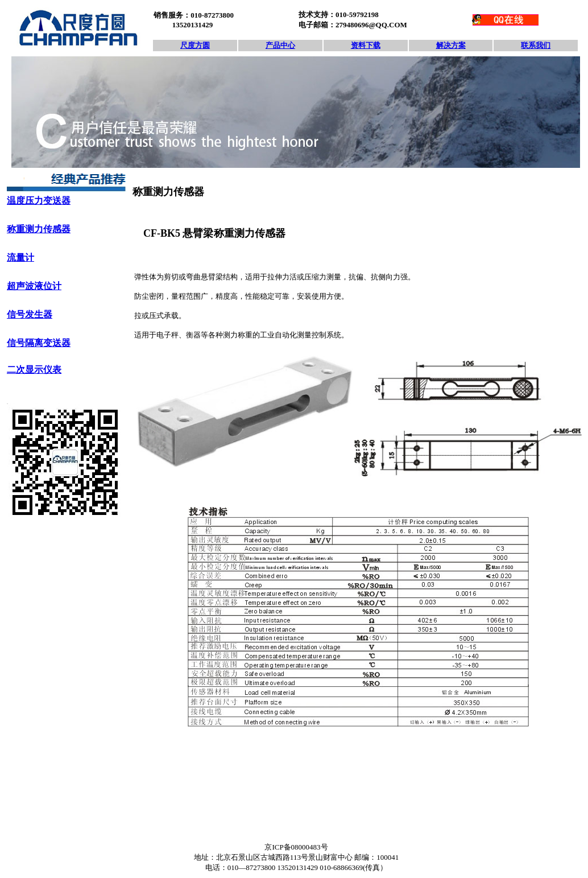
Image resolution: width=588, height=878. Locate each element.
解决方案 (451, 45)
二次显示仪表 (34, 370)
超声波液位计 (34, 286)
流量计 (20, 257)
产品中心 (280, 45)
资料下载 (366, 45)
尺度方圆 (195, 45)
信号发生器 (30, 314)
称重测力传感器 (39, 229)
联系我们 (536, 45)
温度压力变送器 (39, 201)
